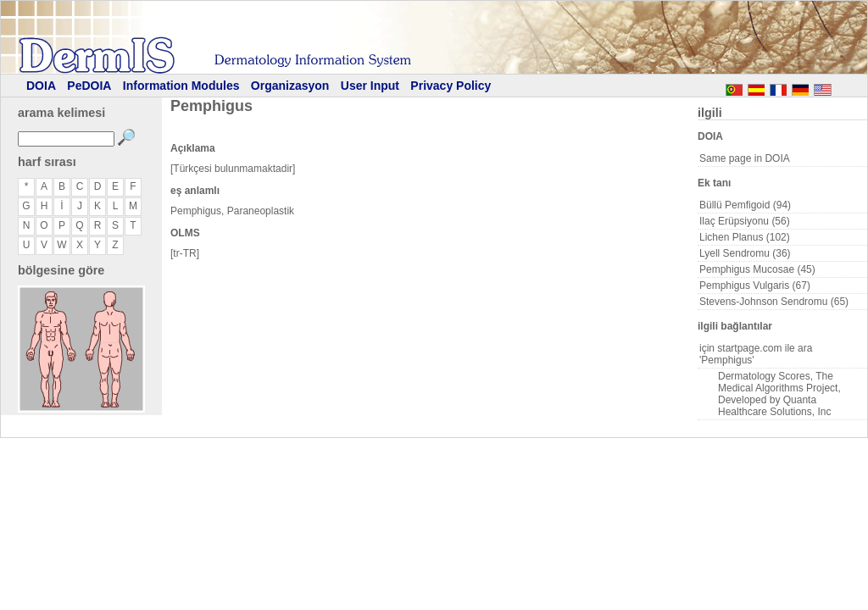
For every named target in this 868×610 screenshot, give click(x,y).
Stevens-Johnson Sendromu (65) (774, 302)
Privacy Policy (451, 86)
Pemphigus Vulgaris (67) (755, 286)
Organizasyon (290, 86)
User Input (370, 86)
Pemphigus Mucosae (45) (757, 269)
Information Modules (181, 86)
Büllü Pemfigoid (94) (745, 205)
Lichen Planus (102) (745, 237)
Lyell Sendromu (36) (745, 253)
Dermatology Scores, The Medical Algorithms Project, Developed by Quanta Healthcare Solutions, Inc (779, 394)
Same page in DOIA (745, 158)
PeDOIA (89, 86)
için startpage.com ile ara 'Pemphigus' (756, 354)
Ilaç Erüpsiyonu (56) (745, 221)
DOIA (41, 86)
